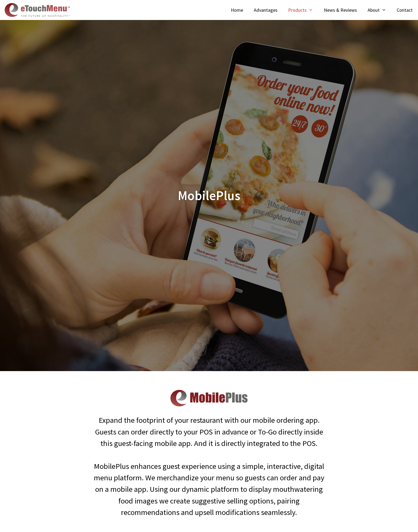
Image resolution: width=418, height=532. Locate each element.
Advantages (266, 10)
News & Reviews (340, 10)
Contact (405, 10)
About (379, 10)
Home (237, 10)
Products (303, 10)
